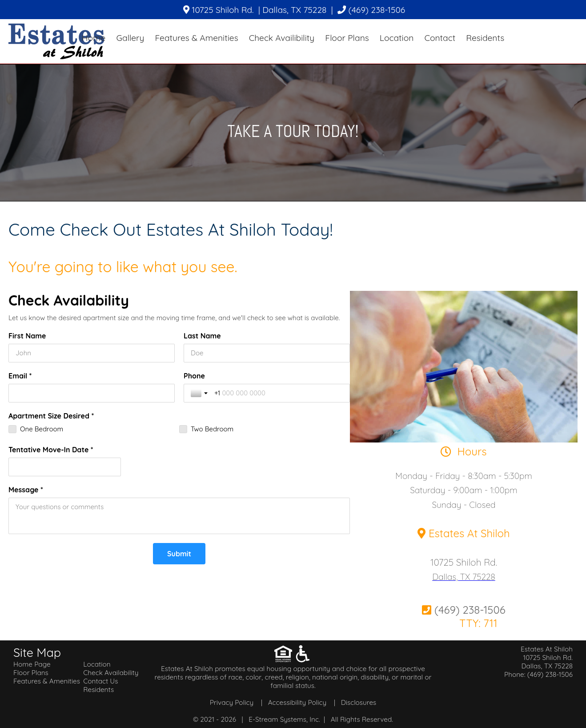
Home (94, 38)
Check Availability (111, 673)
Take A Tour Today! (293, 131)
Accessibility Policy (297, 702)
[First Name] (92, 353)
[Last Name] (267, 353)
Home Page (32, 664)
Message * (26, 490)
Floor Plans (347, 38)
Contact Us (100, 681)
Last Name (202, 336)
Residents (485, 38)
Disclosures (359, 702)
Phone (194, 376)
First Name (27, 336)
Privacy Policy (232, 702)
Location (397, 38)
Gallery (130, 38)
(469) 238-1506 (371, 10)
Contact (440, 38)
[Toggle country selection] (200, 393)
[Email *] (92, 393)
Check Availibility (282, 38)
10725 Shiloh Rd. (464, 562)
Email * (20, 376)
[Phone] (279, 393)
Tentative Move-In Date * (51, 450)
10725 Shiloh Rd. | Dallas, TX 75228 (255, 10)
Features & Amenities (196, 38)
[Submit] (179, 554)
